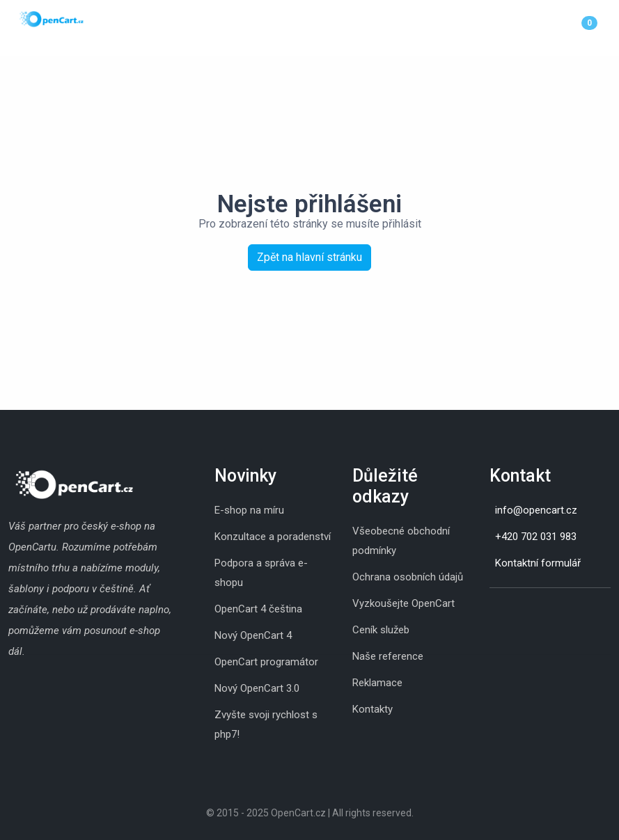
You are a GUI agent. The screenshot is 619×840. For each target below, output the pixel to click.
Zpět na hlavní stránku (309, 257)
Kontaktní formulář (538, 563)
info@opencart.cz (536, 510)
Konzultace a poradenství (273, 537)
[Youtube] (531, 610)
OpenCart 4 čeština (258, 609)
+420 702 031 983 (536, 537)
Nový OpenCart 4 (253, 635)
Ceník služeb (381, 630)
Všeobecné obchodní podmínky (401, 541)
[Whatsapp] (517, 610)
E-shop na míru (249, 510)
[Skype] (503, 610)
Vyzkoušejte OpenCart (403, 603)
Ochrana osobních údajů (408, 577)
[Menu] (607, 22)
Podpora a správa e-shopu (261, 573)
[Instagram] (489, 610)
